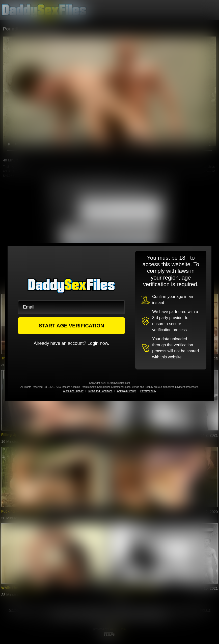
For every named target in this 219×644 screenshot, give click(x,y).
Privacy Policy (148, 391)
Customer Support (73, 391)
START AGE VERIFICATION (72, 326)
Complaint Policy (126, 391)
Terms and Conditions (100, 391)
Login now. (98, 343)
